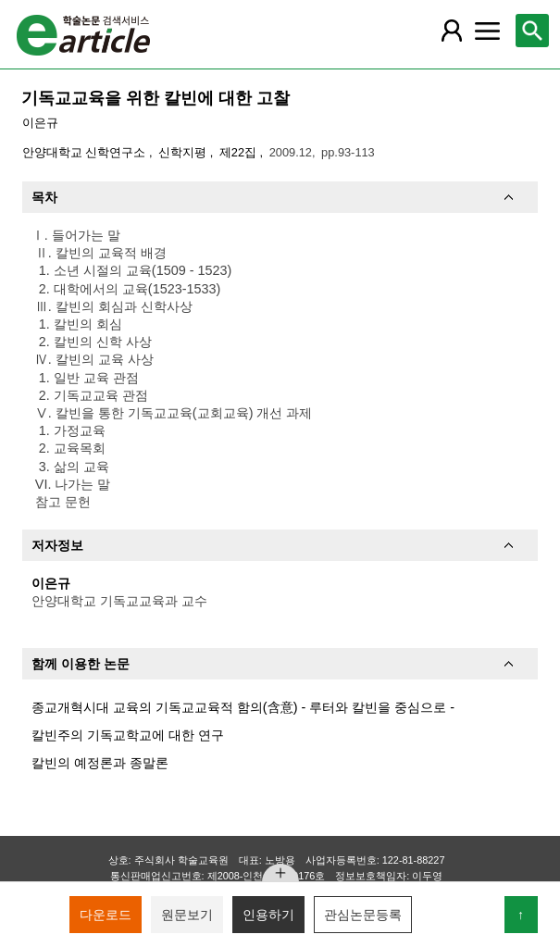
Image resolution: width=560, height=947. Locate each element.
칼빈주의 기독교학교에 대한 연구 (128, 735)
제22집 (240, 152)
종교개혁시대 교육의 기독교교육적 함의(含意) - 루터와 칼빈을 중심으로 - (243, 707)
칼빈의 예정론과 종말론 (100, 763)
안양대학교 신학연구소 (86, 152)
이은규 (40, 123)
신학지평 (184, 152)
